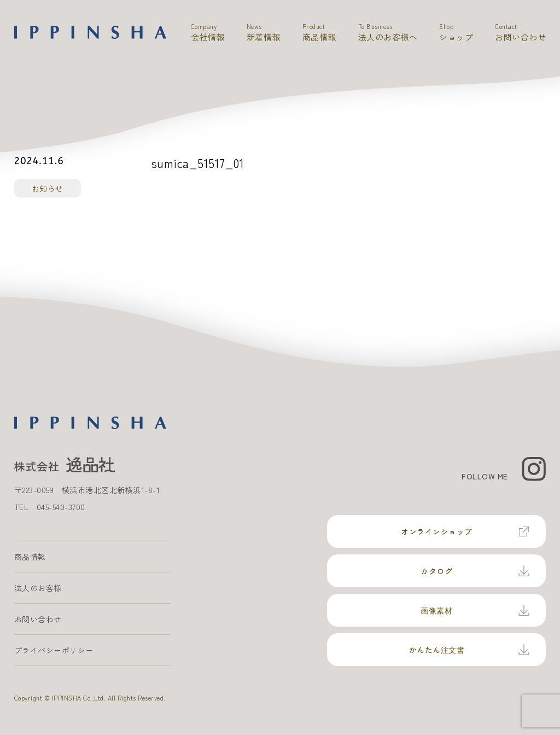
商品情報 (30, 557)
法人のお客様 (38, 588)
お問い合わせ (38, 619)
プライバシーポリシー (54, 650)
